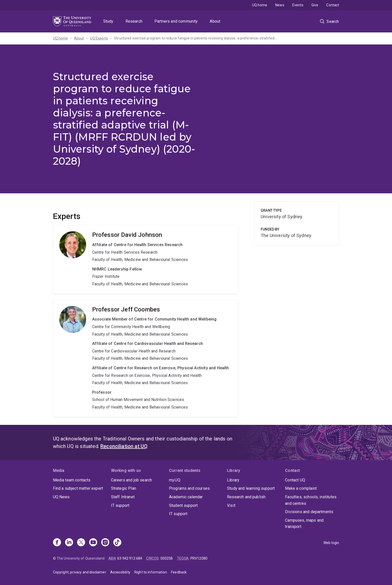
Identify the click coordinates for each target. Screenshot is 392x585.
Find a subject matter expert (78, 488)
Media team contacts (72, 480)
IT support (120, 505)
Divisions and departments (309, 512)
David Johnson (146, 259)
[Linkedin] (69, 543)
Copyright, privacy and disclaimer (80, 572)
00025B (167, 558)
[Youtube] (93, 543)
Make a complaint (301, 488)
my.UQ (175, 480)
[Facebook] (57, 543)
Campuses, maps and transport (304, 524)
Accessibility (120, 572)
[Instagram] (105, 543)
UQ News (61, 497)
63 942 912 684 (130, 558)
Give (315, 5)
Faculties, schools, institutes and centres (311, 500)
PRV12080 (199, 558)
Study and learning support (251, 488)
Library (233, 480)
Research (134, 21)
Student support (183, 505)
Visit (231, 505)
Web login (331, 543)
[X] (81, 543)
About (215, 21)
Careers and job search (132, 480)
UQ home (260, 5)
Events (298, 5)
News (280, 5)
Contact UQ (295, 480)
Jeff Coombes (146, 358)
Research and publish (246, 497)
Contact (333, 5)
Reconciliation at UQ (124, 446)
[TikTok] (117, 543)
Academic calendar (186, 497)
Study (108, 21)
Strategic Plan (124, 488)
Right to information (151, 572)
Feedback (179, 572)
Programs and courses (189, 488)
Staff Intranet (123, 497)
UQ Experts (99, 38)
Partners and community (176, 21)
